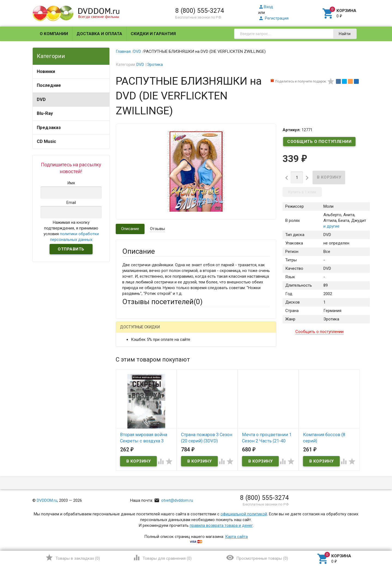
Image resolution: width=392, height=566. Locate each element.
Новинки (46, 71)
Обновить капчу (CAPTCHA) (191, 475)
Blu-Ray (45, 113)
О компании (54, 34)
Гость (129, 331)
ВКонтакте (190, 331)
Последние (49, 85)
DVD (41, 100)
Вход (266, 7)
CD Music (46, 141)
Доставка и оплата (99, 34)
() (73, 558)
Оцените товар (136, 401)
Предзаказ (49, 128)
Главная (123, 51)
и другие (331, 226)
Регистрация (273, 18)
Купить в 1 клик (302, 192)
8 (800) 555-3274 (200, 11)
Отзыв (128, 410)
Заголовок (132, 386)
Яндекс (224, 331)
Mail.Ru (157, 331)
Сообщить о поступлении (319, 142)
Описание (130, 229)
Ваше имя (131, 350)
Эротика (155, 65)
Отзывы (157, 229)
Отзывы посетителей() (162, 302)
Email (127, 365)
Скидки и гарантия (153, 34)
